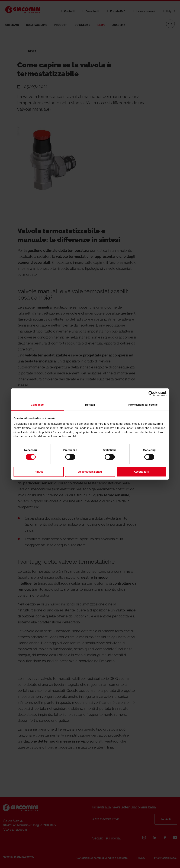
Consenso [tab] (37, 405)
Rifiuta (39, 472)
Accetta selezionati (90, 472)
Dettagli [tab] (90, 405)
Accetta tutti (141, 472)
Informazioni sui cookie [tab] (143, 405)
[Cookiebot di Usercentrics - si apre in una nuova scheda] (151, 394)
